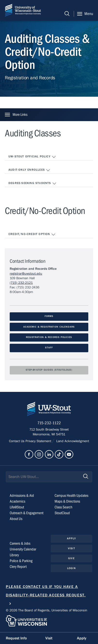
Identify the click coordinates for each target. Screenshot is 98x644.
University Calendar (23, 549)
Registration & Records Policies (49, 337)
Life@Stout (17, 507)
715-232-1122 (49, 423)
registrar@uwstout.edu (26, 274)
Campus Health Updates (71, 496)
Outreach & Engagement (27, 513)
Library (14, 555)
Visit (71, 548)
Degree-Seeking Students (33, 183)
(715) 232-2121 (21, 283)
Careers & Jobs (20, 543)
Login (71, 568)
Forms (49, 316)
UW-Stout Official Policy (32, 157)
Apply (71, 538)
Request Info (16, 638)
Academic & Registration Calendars (49, 327)
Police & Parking (21, 561)
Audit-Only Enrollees (29, 170)
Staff (49, 348)
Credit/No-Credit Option (32, 234)
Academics (17, 501)
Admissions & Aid (22, 496)
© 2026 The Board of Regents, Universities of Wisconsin (47, 610)
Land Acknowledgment (72, 441)
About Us (16, 519)
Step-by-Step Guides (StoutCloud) (49, 370)
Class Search (63, 507)
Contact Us (17, 441)
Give (71, 558)
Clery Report (18, 567)
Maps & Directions (67, 501)
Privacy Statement (39, 441)
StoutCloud (62, 513)
